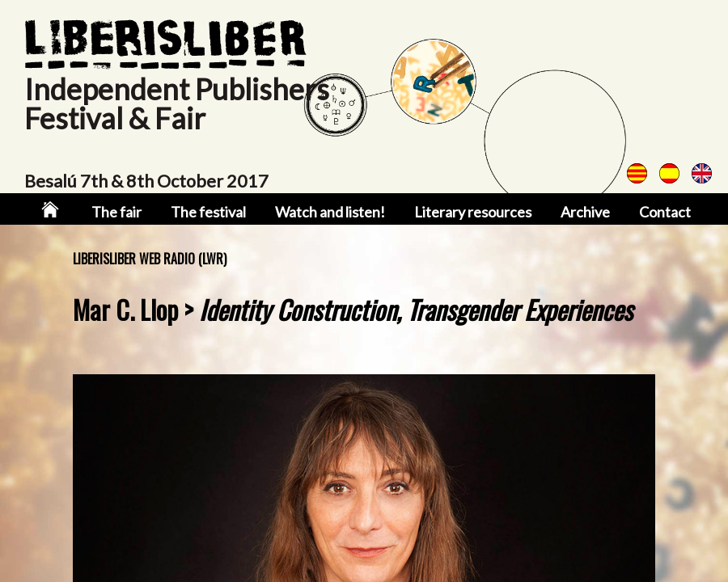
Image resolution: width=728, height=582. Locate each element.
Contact (657, 212)
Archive (579, 212)
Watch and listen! (332, 212)
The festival (214, 212)
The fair (124, 212)
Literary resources (470, 212)
